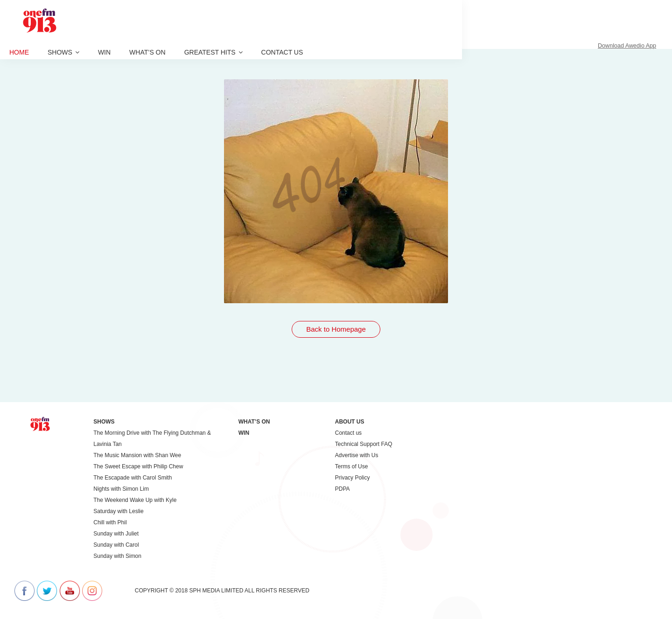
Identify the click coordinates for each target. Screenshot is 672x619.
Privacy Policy (353, 478)
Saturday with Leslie (118, 511)
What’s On (147, 52)
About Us (350, 422)
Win (104, 52)
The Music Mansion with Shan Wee (137, 455)
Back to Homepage (336, 329)
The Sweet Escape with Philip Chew (138, 466)
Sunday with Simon (117, 556)
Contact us (282, 52)
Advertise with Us (357, 455)
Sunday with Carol (116, 545)
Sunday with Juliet (116, 534)
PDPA (343, 489)
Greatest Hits (213, 52)
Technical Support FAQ (364, 444)
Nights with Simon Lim (121, 489)
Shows (63, 52)
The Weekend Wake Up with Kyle (135, 500)
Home (19, 52)
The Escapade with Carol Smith (133, 478)
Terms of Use (352, 466)
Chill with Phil (110, 522)
